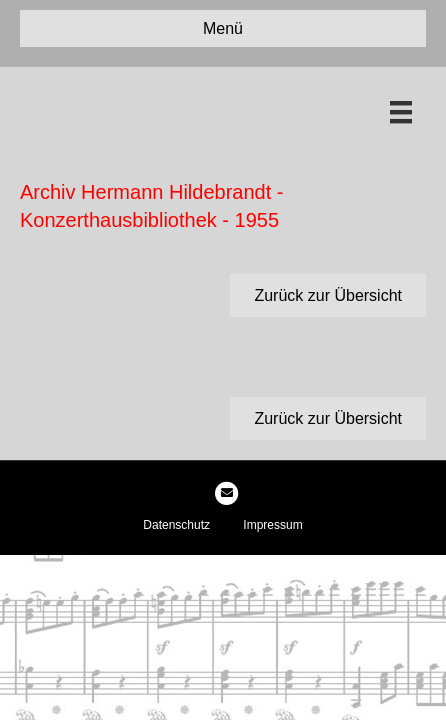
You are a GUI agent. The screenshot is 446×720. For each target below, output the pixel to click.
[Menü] (401, 112)
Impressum (272, 525)
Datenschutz (176, 525)
